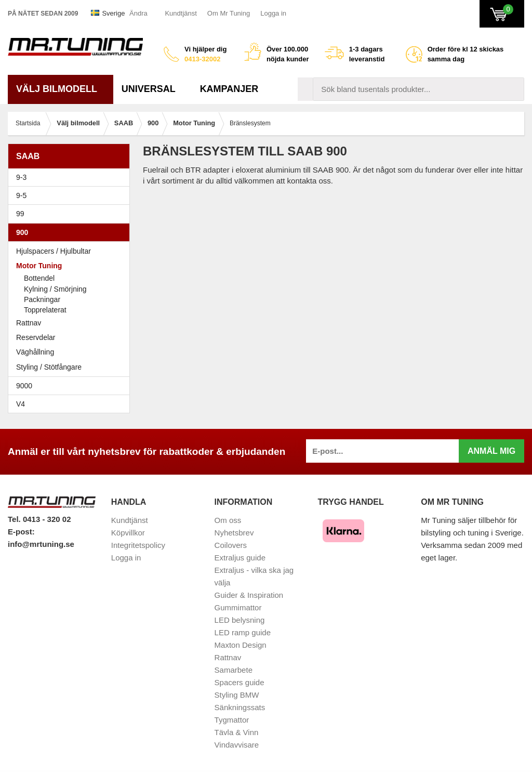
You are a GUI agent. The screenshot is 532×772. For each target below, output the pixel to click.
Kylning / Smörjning (55, 289)
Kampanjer (229, 89)
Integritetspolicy (138, 545)
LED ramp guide (243, 632)
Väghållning (35, 352)
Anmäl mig (491, 451)
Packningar (42, 299)
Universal (152, 89)
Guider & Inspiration (249, 595)
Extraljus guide (240, 558)
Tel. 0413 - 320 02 (39, 519)
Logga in (273, 13)
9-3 (71, 177)
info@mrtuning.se (41, 544)
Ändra (138, 13)
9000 (71, 386)
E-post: (21, 532)
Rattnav (29, 323)
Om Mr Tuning (229, 13)
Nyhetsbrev (234, 533)
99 (71, 214)
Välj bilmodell (61, 89)
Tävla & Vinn (237, 732)
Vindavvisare (237, 745)
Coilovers (231, 545)
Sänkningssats (240, 707)
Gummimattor (238, 607)
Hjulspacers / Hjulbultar (54, 251)
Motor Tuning (71, 266)
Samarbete (234, 670)
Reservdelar (36, 337)
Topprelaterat (45, 310)
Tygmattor (232, 720)
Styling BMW (237, 695)
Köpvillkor (128, 533)
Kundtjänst (181, 13)
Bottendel (39, 278)
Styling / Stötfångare (49, 367)
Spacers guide (240, 682)
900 (71, 232)
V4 (21, 404)
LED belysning (240, 620)
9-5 (71, 195)
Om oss (228, 520)
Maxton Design (241, 645)
